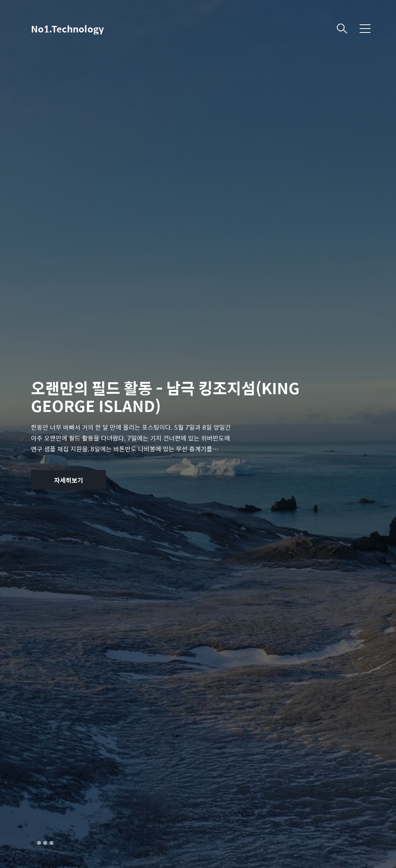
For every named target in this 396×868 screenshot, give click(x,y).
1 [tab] (33, 843)
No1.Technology (67, 29)
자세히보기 (69, 480)
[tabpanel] (198, 434)
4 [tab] (51, 843)
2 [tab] (39, 843)
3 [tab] (45, 843)
